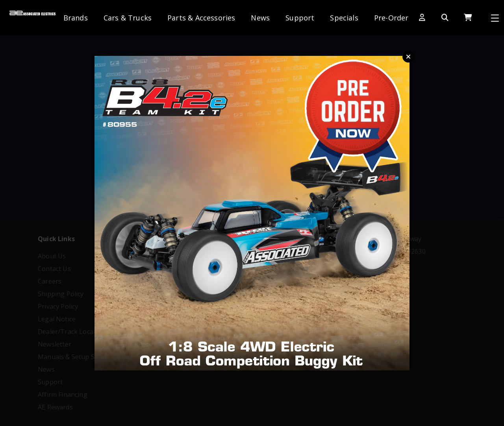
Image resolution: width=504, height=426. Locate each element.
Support (300, 18)
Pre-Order (391, 18)
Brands (76, 18)
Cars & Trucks (128, 18)
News (260, 18)
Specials (344, 18)
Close (408, 57)
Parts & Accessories (201, 18)
